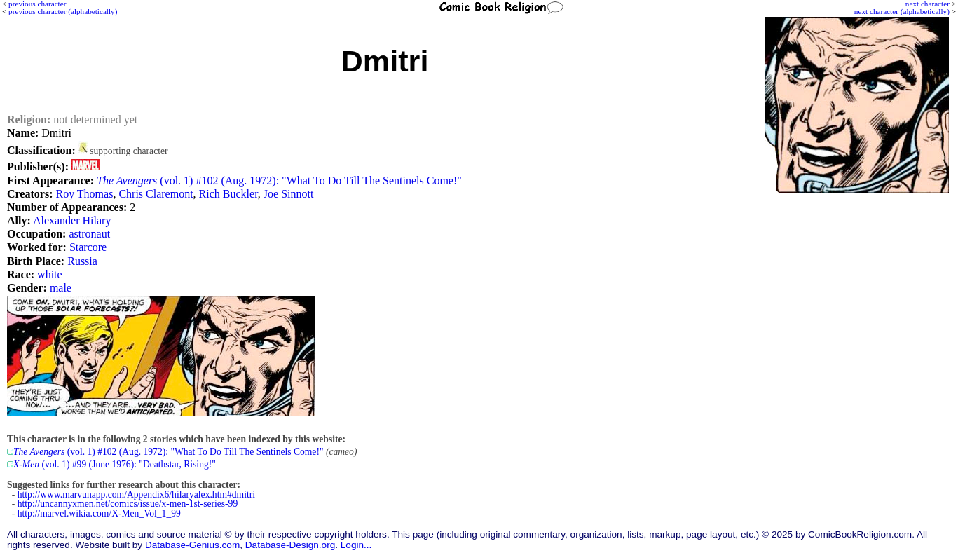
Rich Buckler (228, 194)
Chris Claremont (156, 194)
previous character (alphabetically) (63, 11)
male (61, 288)
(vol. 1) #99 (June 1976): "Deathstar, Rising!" (115, 464)
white (50, 274)
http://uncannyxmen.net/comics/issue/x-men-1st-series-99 (128, 504)
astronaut (89, 234)
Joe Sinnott (289, 194)
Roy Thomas (84, 194)
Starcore (88, 247)
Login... (356, 545)
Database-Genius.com (192, 545)
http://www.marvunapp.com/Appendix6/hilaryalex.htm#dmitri (136, 494)
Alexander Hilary (72, 220)
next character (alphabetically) (902, 11)
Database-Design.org (290, 545)
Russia (82, 261)
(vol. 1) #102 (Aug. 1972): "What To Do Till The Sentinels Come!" (279, 180)
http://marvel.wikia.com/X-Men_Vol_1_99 (99, 513)
